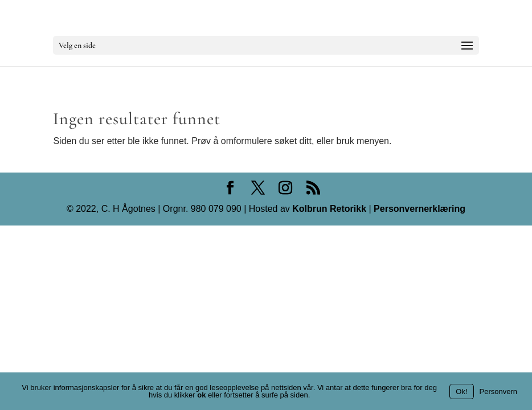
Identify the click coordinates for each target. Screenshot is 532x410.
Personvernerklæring (420, 209)
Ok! (461, 391)
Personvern (498, 391)
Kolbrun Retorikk (328, 209)
